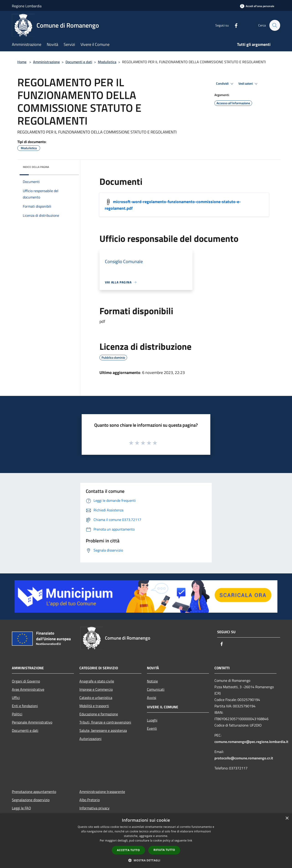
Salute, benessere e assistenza (103, 730)
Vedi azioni (249, 84)
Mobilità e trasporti (94, 706)
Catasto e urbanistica (96, 698)
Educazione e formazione (99, 714)
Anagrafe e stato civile (97, 681)
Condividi (225, 84)
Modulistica (107, 62)
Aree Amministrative (28, 689)
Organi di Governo (26, 681)
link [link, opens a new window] (190, 841)
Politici (17, 714)
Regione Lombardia (27, 6)
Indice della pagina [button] (36, 167)
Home (22, 62)
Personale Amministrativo (32, 722)
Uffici (16, 698)
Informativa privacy (94, 808)
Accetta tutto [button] (128, 850)
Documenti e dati (79, 62)
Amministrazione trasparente (102, 792)
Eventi (152, 728)
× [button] (287, 818)
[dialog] (146, 841)
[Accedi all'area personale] (257, 6)
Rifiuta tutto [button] (164, 850)
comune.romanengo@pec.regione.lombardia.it (251, 742)
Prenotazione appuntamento (34, 792)
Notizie (152, 681)
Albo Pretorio (90, 800)
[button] (146, 860)
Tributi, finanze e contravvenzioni (105, 722)
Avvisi (152, 698)
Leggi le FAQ (21, 808)
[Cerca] (275, 25)
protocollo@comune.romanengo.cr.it (244, 758)
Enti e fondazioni (25, 706)
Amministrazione (46, 62)
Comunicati (156, 689)
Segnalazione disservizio (31, 800)
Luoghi (152, 720)
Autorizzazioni (90, 739)
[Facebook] (234, 25)
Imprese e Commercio (96, 689)
